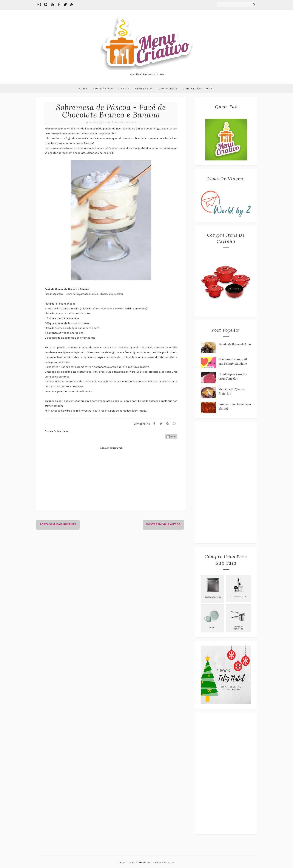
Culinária (102, 88)
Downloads (168, 88)
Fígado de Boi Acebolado (235, 344)
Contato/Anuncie (198, 88)
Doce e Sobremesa (126, 122)
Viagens (142, 88)
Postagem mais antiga (163, 524)
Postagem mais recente (58, 524)
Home (83, 88)
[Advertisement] (226, 482)
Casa (123, 88)
